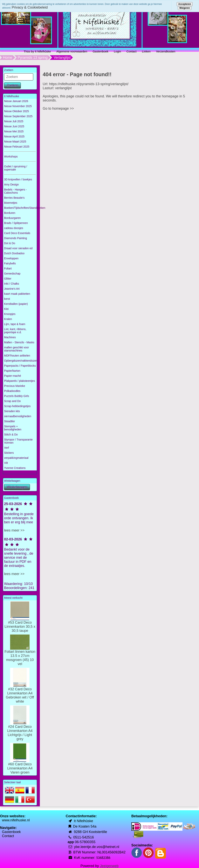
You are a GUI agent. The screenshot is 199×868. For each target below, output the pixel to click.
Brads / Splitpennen (16, 223)
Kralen (8, 319)
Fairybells (10, 263)
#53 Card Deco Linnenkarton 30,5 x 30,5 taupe (20, 621)
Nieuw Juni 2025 (14, 126)
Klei (6, 309)
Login (117, 51)
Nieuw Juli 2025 (14, 121)
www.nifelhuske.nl (16, 820)
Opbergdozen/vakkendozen (20, 361)
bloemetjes (11, 203)
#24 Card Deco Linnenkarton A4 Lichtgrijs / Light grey (20, 727)
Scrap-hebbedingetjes (17, 406)
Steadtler (10, 421)
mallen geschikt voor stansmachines (17, 349)
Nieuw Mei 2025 (14, 131)
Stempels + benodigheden (13, 428)
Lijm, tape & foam (15, 324)
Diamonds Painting (16, 238)
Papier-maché (13, 376)
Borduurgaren (12, 218)
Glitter (8, 279)
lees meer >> (14, 530)
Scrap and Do (12, 401)
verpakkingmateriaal (16, 458)
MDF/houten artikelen (17, 356)
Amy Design (11, 184)
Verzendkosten (166, 51)
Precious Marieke (15, 386)
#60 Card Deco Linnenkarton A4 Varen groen (20, 762)
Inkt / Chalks (12, 284)
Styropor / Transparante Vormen (18, 441)
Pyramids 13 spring (33, 58)
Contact (132, 51)
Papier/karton (12, 371)
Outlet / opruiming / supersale (16, 168)
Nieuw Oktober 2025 (17, 111)
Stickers (9, 453)
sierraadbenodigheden (18, 416)
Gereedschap (12, 274)
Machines (10, 337)
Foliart (8, 268)
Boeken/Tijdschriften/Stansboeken (20, 208)
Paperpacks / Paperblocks (20, 366)
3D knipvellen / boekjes (18, 179)
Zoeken (12, 85)
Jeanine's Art (12, 289)
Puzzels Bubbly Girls (17, 396)
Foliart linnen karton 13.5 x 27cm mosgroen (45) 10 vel (20, 653)
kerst (7, 299)
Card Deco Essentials (17, 233)
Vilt (6, 463)
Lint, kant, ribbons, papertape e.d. (15, 331)
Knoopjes (10, 314)
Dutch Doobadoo (14, 253)
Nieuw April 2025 (14, 136)
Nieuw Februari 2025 (17, 147)
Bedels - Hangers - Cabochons (15, 191)
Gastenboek (101, 51)
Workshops (11, 156)
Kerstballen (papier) (16, 304)
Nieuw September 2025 (18, 116)
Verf (7, 448)
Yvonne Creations (15, 468)
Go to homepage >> (58, 108)
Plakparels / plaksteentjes (20, 381)
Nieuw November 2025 (18, 106)
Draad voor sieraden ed (18, 248)
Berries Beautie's (14, 198)
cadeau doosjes (14, 228)
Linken (146, 51)
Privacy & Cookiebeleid (30, 7)
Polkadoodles (12, 391)
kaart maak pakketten (17, 294)
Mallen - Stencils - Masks (19, 342)
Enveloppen (11, 258)
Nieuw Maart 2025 (15, 142)
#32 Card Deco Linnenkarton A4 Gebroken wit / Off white (20, 689)
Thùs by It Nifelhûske (37, 51)
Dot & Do (10, 243)
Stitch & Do (11, 434)
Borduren (10, 213)
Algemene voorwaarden (72, 51)
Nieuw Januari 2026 (16, 101)
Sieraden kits (12, 411)
